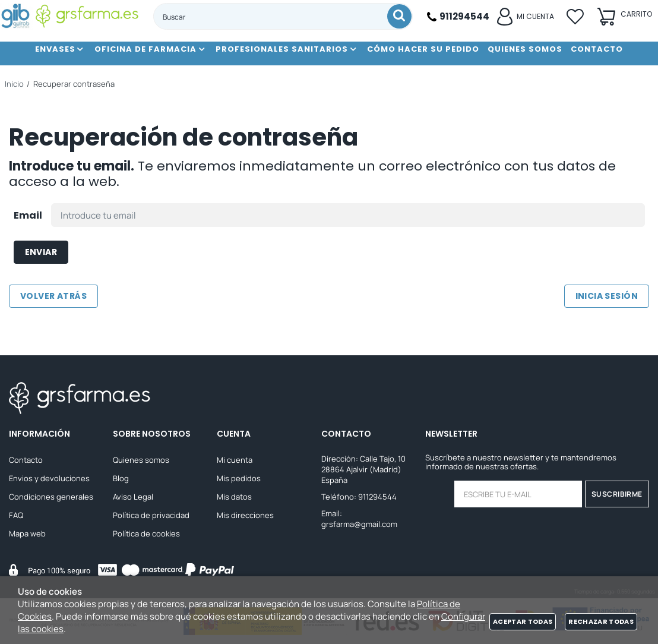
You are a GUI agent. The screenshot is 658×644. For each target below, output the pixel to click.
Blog (121, 478)
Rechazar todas (601, 621)
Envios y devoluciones (49, 478)
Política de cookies (146, 533)
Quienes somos (141, 460)
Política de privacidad (151, 515)
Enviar (41, 252)
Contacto (26, 460)
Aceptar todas (523, 621)
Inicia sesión (607, 296)
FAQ (16, 515)
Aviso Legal (133, 497)
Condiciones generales (51, 497)
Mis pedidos (239, 478)
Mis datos (234, 497)
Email (28, 215)
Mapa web (27, 533)
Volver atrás (53, 296)
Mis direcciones (245, 515)
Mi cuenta (235, 460)
